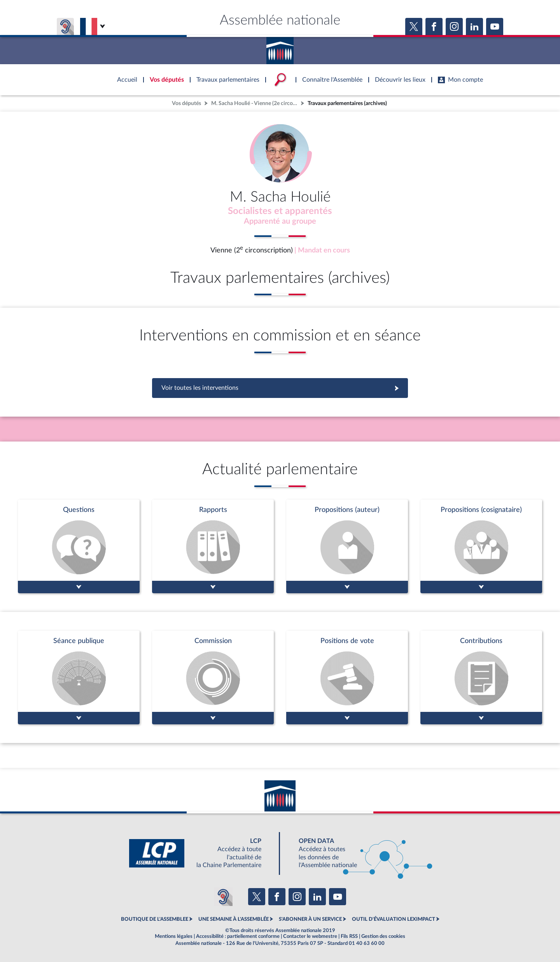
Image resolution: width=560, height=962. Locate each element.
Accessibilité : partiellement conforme (238, 936)
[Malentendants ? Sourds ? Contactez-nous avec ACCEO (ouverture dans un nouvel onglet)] (223, 897)
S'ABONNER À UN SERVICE (310, 919)
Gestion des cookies (383, 936)
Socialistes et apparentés (280, 211)
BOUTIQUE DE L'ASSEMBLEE (155, 919)
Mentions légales (174, 936)
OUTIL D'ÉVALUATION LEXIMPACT (394, 919)
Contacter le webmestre (310, 936)
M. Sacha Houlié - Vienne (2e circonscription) (255, 103)
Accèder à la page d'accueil (280, 48)
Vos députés (186, 103)
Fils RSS (349, 936)
